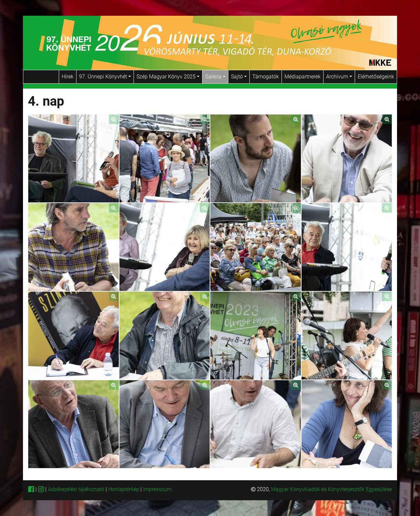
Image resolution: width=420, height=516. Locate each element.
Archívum (339, 77)
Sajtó (239, 77)
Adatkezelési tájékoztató (76, 489)
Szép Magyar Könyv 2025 (168, 77)
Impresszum (157, 489)
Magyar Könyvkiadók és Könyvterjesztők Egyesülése (331, 489)
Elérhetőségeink (376, 77)
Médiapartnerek (303, 77)
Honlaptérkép (124, 489)
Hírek (68, 77)
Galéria (215, 77)
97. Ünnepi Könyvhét (105, 77)
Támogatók (266, 77)
